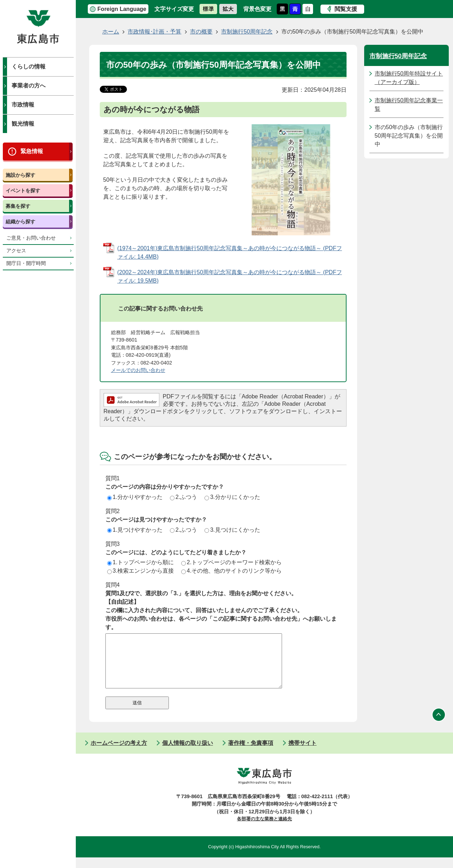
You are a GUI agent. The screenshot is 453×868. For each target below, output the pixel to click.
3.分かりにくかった (232, 497)
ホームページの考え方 (119, 754)
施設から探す (20, 175)
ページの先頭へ (439, 725)
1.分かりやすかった (135, 497)
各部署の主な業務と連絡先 (264, 829)
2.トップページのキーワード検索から (231, 562)
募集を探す (18, 206)
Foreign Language (122, 9)
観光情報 (23, 124)
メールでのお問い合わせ (138, 370)
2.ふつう (183, 497)
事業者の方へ (29, 86)
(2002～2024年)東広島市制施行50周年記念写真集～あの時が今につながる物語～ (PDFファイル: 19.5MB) (230, 276)
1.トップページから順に (140, 562)
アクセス (16, 251)
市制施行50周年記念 (247, 32)
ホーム (111, 32)
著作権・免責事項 (251, 754)
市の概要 (201, 32)
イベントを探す (23, 191)
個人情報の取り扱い (188, 754)
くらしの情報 (29, 67)
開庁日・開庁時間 (26, 263)
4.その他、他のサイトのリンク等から (231, 571)
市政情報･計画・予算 (154, 32)
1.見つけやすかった (135, 530)
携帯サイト (302, 754)
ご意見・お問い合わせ (31, 238)
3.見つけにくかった (232, 530)
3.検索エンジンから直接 (140, 571)
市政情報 (23, 105)
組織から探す (20, 222)
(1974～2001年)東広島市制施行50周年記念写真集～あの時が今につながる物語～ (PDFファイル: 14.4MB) (230, 252)
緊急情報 (32, 151)
